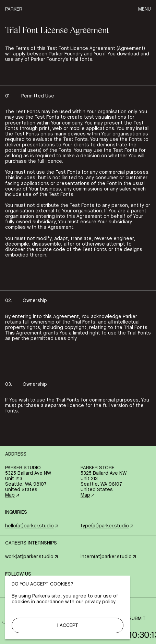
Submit (137, 619)
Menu (145, 9)
